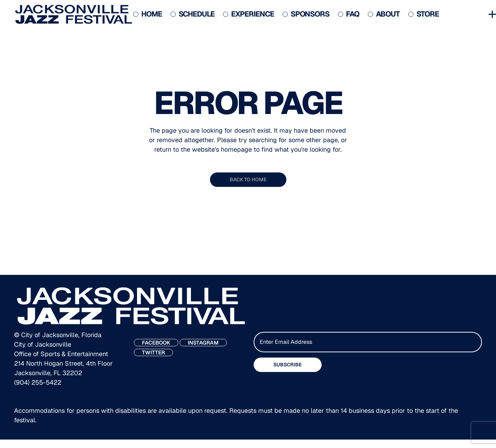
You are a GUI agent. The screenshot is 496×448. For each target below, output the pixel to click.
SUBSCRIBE (288, 365)
